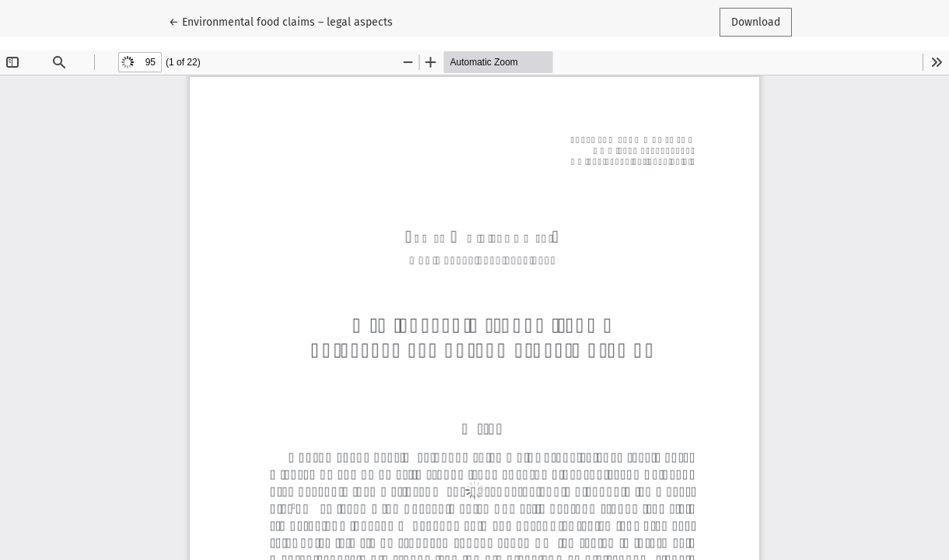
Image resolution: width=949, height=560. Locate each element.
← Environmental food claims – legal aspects (281, 21)
